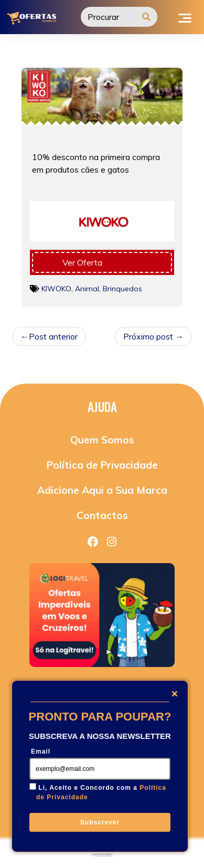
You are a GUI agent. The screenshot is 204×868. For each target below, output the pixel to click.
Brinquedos (122, 289)
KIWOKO (56, 289)
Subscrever (100, 822)
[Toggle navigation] (185, 17)
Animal (87, 289)
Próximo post (148, 336)
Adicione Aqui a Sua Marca (102, 490)
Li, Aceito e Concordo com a (101, 792)
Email (41, 751)
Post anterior (53, 336)
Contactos (102, 515)
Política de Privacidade (102, 465)
